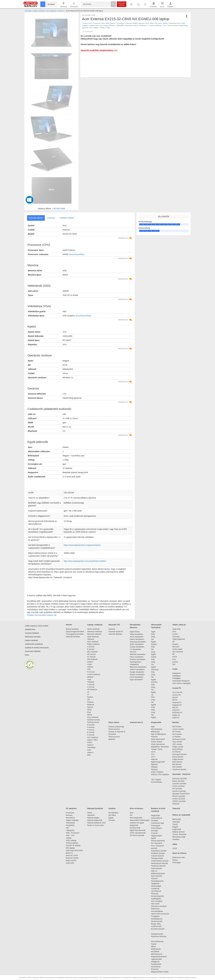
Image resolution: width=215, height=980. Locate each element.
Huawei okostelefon (137, 647)
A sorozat (91, 647)
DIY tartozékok (157, 843)
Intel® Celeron (110, 23)
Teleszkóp (176, 822)
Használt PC (177, 703)
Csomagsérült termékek (75, 634)
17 (88, 695)
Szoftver (112, 808)
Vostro (90, 664)
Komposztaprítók (157, 896)
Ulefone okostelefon (137, 670)
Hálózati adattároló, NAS (96, 823)
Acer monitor (177, 734)
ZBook (90, 715)
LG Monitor (177, 737)
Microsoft (176, 647)
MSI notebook (92, 652)
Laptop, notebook (95, 625)
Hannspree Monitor (180, 754)
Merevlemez (71, 818)
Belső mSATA (72, 861)
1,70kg (107, 28)
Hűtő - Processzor (73, 833)
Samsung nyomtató (180, 779)
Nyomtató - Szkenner (181, 774)
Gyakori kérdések (31, 640)
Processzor (70, 813)
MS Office (112, 815)
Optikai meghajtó (72, 820)
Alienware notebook (95, 632)
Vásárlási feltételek (32, 633)
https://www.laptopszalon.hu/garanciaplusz (82, 545)
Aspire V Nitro (93, 740)
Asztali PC (177, 688)
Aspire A (90, 753)
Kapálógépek (156, 899)
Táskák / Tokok (157, 749)
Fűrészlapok (157, 826)
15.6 (101, 25)
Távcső (175, 824)
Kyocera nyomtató (179, 791)
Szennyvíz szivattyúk (159, 906)
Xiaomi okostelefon (137, 639)
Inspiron (90, 662)
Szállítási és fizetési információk (37, 648)
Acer (90, 23)
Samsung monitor (179, 739)
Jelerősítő (91, 815)
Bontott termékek (72, 629)
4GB (151, 23)
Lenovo (175, 634)
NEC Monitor (177, 767)
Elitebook (91, 705)
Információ (74, 4)
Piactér (69, 625)
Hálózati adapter (93, 818)
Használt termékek (73, 637)
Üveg (153, 637)
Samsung (155, 670)
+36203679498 (59, 209)
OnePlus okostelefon (138, 659)
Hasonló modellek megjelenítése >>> (99, 50)
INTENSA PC (177, 713)
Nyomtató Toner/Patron (181, 794)
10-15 (153, 752)
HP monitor (177, 732)
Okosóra (133, 652)
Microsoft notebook (94, 634)
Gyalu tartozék (157, 868)
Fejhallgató (177, 676)
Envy (89, 712)
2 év (165, 25)
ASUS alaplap (72, 840)
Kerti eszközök (157, 876)
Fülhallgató (177, 678)
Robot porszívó (114, 729)
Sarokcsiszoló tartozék (160, 863)
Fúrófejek (156, 821)
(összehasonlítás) (77, 254)
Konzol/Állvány (157, 782)
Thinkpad (91, 682)
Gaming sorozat (94, 722)
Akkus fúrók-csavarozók (160, 914)
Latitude (90, 667)
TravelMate (92, 747)
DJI (131, 815)
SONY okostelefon (137, 644)
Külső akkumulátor (158, 739)
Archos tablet (177, 649)
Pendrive (154, 737)
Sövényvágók (158, 886)
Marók (155, 947)
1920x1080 (120, 25)
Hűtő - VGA (70, 835)
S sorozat (91, 735)
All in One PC (177, 692)
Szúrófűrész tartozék (159, 851)
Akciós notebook (93, 629)
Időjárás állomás (179, 832)
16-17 (153, 757)
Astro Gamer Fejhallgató (182, 683)
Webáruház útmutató (33, 637)
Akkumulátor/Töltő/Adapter (140, 820)
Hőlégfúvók (155, 962)
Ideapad (90, 677)
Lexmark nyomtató (179, 784)
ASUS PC (176, 710)
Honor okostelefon (137, 657)
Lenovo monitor (178, 729)
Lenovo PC (177, 695)
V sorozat (91, 687)
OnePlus (154, 682)
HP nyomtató (177, 789)
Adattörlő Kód (30, 629)
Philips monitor (178, 747)
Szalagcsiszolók (157, 934)
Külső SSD (70, 863)
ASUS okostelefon (137, 637)
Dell (174, 664)
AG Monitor (177, 752)
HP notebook (92, 690)
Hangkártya (70, 825)
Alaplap (69, 838)
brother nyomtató (179, 799)
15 (88, 692)
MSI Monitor (177, 764)
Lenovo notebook (94, 674)
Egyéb (154, 642)
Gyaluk (157, 944)
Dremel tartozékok (159, 841)
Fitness (175, 860)
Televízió (176, 808)
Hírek (27, 655)
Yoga (89, 679)
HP (174, 642)
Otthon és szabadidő (181, 815)
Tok (152, 639)
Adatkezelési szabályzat (34, 644)
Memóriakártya (157, 729)
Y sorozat (91, 685)
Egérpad (154, 764)
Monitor (176, 722)
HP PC (175, 700)
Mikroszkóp (177, 819)
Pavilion (90, 697)
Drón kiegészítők (136, 818)
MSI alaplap (70, 848)
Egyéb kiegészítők (158, 762)
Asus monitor (177, 742)
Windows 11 (143, 25)
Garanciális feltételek (33, 651)
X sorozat (91, 727)
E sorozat (91, 649)
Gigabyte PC (177, 705)
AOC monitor (177, 744)
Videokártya (70, 823)
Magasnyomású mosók (160, 972)
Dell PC (175, 698)
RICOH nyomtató (179, 796)
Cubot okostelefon (137, 677)
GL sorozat (91, 657)
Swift (89, 750)
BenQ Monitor (178, 749)
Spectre (90, 707)
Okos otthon (114, 722)
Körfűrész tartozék (158, 853)
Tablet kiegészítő (179, 639)
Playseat (154, 769)
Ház (67, 828)
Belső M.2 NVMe (73, 858)
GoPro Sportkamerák (138, 833)
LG (152, 695)
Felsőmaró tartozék (158, 866)
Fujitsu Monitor (178, 759)
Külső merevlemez (158, 744)
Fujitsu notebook (93, 644)
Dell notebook (92, 659)
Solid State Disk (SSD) (74, 851)
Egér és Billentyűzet (159, 734)
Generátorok (156, 967)
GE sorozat (92, 654)
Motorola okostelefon (138, 654)
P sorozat (91, 730)
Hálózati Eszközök (95, 808)
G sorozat (91, 672)
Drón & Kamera (136, 808)
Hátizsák (154, 759)
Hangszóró (176, 673)
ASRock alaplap (72, 843)
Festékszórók (156, 964)
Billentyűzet (155, 732)
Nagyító (175, 827)
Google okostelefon (137, 672)
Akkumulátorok (158, 818)
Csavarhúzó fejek (159, 823)
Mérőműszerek (157, 954)
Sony (153, 707)
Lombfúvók (155, 889)
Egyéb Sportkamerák (138, 830)
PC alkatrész (71, 808)
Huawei (154, 644)
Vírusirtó (112, 820)
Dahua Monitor (178, 757)
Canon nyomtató (179, 786)
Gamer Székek (157, 742)
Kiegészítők (156, 722)
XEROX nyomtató (179, 801)
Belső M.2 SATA (72, 856)
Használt (112, 629)
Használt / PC (114, 625)
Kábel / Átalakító (158, 772)
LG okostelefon (136, 649)
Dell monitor (177, 727)
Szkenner (176, 804)
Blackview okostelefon (138, 667)
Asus (174, 632)
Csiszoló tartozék (158, 856)
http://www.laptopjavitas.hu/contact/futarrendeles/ (85, 561)
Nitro (89, 755)
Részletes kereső (122, 4)
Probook (90, 702)
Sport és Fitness (179, 853)
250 (89, 700)
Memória (69, 815)
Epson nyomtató (179, 781)
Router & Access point (96, 825)
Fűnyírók (154, 879)
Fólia (153, 634)
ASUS (175, 657)
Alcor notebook (93, 642)
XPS (89, 669)
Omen (90, 710)
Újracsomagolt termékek (75, 632)
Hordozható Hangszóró (181, 681)
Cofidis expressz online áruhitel (37, 626)
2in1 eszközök (178, 652)
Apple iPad (176, 629)
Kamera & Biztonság (116, 727)
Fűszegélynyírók (158, 881)
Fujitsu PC (176, 715)
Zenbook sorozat (93, 720)
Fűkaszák (155, 894)
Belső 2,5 (69, 853)
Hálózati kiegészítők (95, 820)
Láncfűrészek (158, 891)
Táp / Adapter (156, 780)
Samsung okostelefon (138, 642)
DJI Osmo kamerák (137, 835)
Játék (175, 844)
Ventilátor (176, 839)
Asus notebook (93, 717)
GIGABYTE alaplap (74, 845)
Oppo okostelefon (136, 680)
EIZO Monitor (177, 762)
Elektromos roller (179, 858)
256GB (165, 23)
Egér (153, 727)
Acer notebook (93, 737)
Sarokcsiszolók (158, 921)
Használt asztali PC (116, 632)
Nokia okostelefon (136, 634)
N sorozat (91, 725)
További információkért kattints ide (42, 615)
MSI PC (175, 708)
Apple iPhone (135, 632)
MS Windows (113, 813)
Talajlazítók (155, 884)
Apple (153, 632)
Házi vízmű (155, 904)
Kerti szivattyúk (157, 901)
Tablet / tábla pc (179, 625)
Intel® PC (176, 718)
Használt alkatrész (115, 634)
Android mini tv (136, 722)
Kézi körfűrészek (159, 942)
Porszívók (155, 969)
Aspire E (90, 745)
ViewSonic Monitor (179, 769)
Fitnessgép (177, 863)
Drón (132, 813)
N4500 (135, 23)
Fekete (96, 28)
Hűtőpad (154, 767)
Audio (175, 669)
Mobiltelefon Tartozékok (160, 747)
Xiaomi (154, 657)
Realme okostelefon (137, 675)
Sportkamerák (135, 828)
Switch (90, 742)
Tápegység (70, 830)
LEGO (175, 848)
